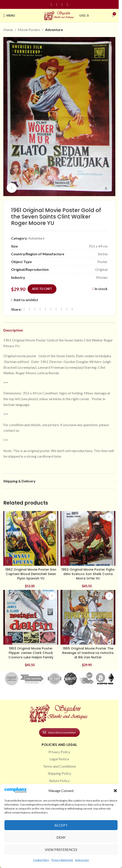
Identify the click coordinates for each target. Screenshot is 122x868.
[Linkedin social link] (67, 5)
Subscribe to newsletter (59, 732)
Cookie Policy (41, 860)
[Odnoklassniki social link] (51, 309)
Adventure (54, 30)
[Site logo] (59, 15)
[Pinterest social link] (62, 5)
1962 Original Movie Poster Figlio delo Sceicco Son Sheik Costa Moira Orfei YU (88, 574)
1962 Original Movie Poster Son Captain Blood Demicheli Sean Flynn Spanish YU (31, 574)
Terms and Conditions (59, 766)
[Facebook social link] (51, 5)
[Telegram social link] (67, 309)
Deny (61, 837)
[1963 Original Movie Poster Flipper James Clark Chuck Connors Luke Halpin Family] (31, 617)
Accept (61, 825)
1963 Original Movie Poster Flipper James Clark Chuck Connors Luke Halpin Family (31, 653)
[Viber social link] (72, 309)
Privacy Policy (59, 752)
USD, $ (84, 16)
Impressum (82, 860)
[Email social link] (35, 309)
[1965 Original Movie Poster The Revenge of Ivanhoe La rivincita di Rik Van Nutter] (88, 617)
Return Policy (59, 781)
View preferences (61, 850)
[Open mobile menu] (9, 16)
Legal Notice (59, 759)
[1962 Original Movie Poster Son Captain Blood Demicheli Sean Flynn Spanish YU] (31, 538)
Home (8, 30)
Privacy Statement (62, 860)
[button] (115, 791)
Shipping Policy (59, 773)
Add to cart (42, 289)
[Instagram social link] (57, 5)
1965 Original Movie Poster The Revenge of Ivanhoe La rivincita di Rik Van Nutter (88, 653)
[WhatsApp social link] (56, 309)
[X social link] (30, 309)
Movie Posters (29, 30)
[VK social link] (62, 309)
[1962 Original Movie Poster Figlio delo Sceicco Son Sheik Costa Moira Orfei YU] (88, 538)
